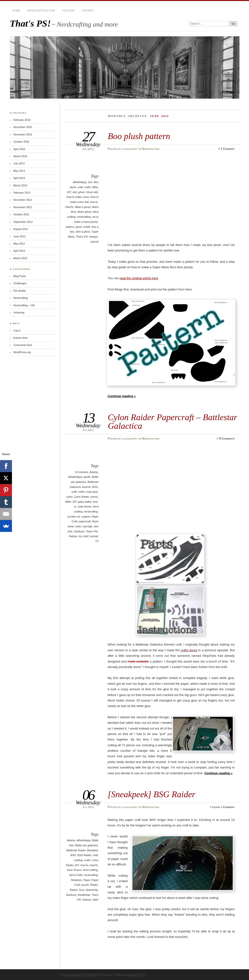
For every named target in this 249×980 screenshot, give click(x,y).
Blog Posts (20, 276)
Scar (81, 890)
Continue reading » (122, 396)
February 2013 (22, 193)
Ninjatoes (76, 880)
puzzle (85, 885)
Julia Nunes (84, 507)
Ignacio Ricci (137, 975)
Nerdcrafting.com (41, 11)
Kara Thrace (74, 870)
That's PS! (30, 23)
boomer (87, 487)
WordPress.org (22, 352)
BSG (95, 487)
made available (138, 661)
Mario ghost (84, 212)
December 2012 (23, 200)
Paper (87, 880)
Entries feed (20, 338)
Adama (94, 472)
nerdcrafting (84, 217)
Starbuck (79, 531)
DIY (69, 192)
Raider (94, 885)
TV (97, 541)
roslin (78, 526)
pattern (70, 227)
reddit (86, 227)
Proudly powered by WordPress (81, 975)
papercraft (85, 521)
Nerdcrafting (151, 149)
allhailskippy (130, 149)
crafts (87, 187)
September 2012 (23, 222)
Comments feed (23, 345)
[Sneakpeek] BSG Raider (152, 794)
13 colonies (82, 472)
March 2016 (20, 156)
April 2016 (19, 149)
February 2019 (22, 120)
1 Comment (228, 149)
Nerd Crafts (76, 875)
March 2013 (20, 185)
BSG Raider (84, 855)
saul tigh (88, 526)
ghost (81, 192)
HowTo (69, 207)
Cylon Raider (81, 497)
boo (90, 182)
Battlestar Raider (76, 850)
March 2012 (20, 258)
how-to (94, 202)
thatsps (94, 237)
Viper (95, 900)
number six (74, 517)
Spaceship (92, 890)
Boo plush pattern (139, 136)
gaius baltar (85, 502)
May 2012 (19, 244)
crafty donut (189, 650)
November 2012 (23, 207)
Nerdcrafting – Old (24, 305)
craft (80, 187)
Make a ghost (83, 207)
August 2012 (21, 229)
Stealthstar (84, 895)
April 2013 (19, 178)
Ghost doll (92, 192)
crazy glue (92, 492)
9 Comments (227, 439)
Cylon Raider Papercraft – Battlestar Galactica (173, 421)
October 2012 (21, 214)
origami (86, 517)
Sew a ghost (83, 232)
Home (16, 11)
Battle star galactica (86, 845)
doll (75, 192)
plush (79, 227)
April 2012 (19, 251)
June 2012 (19, 236)
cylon (70, 497)
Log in (17, 330)
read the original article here (139, 278)
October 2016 (21, 142)
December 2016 (23, 127)
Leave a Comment (224, 807)
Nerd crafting (90, 870)
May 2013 (19, 171)
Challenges (20, 283)
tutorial (95, 242)
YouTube (68, 11)
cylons (94, 497)
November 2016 (23, 134)
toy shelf (84, 536)
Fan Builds (20, 291)
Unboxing (19, 312)
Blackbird (92, 850)
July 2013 (19, 163)
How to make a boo (78, 197)
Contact (88, 11)
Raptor (74, 890)
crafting (78, 860)
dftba (95, 187)
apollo (87, 477)
